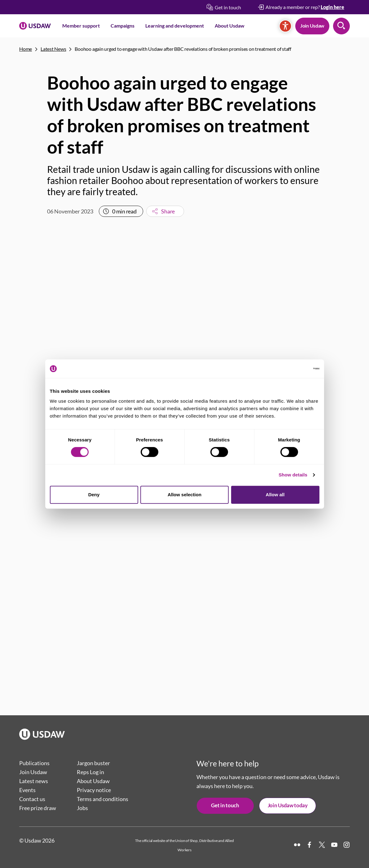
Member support (81, 26)
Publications (34, 763)
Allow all (275, 495)
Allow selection (184, 495)
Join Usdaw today (288, 805)
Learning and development (175, 26)
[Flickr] (297, 845)
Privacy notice (94, 790)
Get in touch (225, 805)
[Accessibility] (285, 26)
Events (27, 790)
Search (341, 26)
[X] (322, 845)
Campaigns (123, 26)
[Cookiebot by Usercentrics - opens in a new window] (292, 369)
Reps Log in (90, 772)
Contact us (32, 799)
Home (26, 49)
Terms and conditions (103, 799)
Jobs (82, 808)
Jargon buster (93, 763)
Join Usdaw (312, 26)
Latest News (53, 49)
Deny (94, 495)
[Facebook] (310, 845)
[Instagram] (347, 845)
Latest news (34, 781)
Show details (293, 475)
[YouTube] (334, 845)
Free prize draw (38, 808)
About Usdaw (230, 26)
